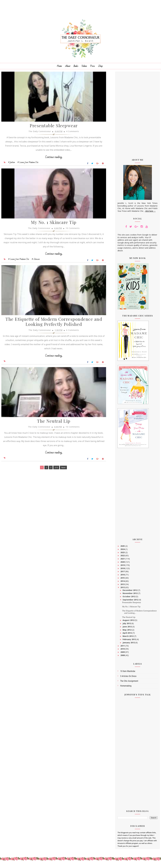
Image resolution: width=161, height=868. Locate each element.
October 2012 (129, 598)
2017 (123, 573)
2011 (123, 647)
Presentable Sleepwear (52, 127)
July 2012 (127, 625)
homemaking (126, 687)
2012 (123, 589)
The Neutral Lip (52, 424)
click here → (150, 212)
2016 (123, 576)
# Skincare (36, 262)
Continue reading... (52, 159)
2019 (123, 566)
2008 (123, 656)
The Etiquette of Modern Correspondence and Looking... (139, 613)
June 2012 (127, 628)
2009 (123, 653)
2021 (123, 560)
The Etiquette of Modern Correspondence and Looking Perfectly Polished (52, 325)
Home (59, 67)
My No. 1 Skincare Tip (52, 225)
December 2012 (130, 591)
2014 (123, 582)
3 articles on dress (128, 677)
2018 (123, 570)
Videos (84, 67)
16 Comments (71, 430)
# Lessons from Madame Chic (28, 164)
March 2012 (128, 637)
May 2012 (127, 631)
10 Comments (71, 230)
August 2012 (129, 622)
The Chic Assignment (129, 682)
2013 (123, 585)
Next (61, 471)
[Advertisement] (138, 115)
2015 (123, 579)
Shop (100, 67)
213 (54, 471)
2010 (123, 650)
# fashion (12, 164)
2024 (123, 550)
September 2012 (131, 601)
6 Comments (71, 333)
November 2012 (130, 595)
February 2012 (130, 641)
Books (76, 67)
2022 (123, 557)
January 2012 (129, 644)
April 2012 (127, 634)
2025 (123, 547)
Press (93, 67)
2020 (123, 563)
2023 (123, 554)
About (68, 67)
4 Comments (71, 133)
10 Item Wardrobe (128, 673)
